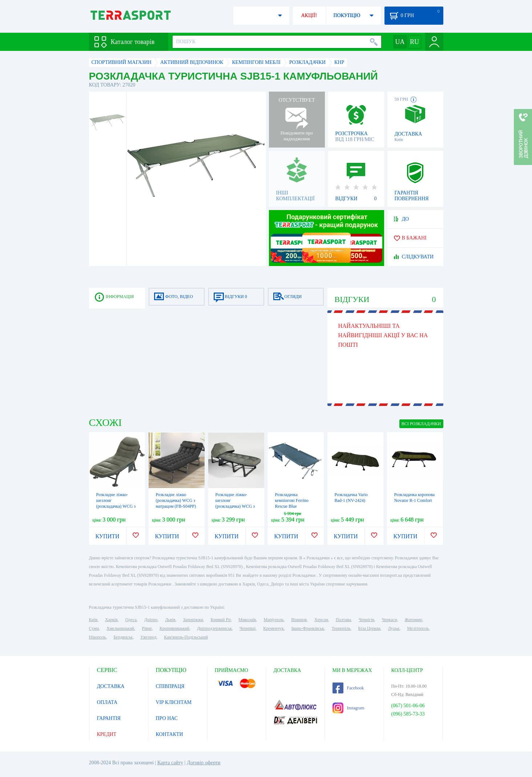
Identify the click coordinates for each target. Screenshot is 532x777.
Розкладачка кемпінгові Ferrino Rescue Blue (292, 500)
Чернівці (247, 628)
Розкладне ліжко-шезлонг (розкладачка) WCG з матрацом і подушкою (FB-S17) (117, 506)
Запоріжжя (193, 620)
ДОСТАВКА (111, 686)
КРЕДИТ (107, 734)
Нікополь (98, 637)
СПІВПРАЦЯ (170, 686)
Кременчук (273, 628)
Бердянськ (123, 637)
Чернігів (366, 620)
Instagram (348, 708)
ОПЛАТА (107, 702)
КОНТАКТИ (170, 734)
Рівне (147, 628)
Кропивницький (174, 628)
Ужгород (148, 637)
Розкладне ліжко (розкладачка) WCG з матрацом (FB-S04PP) (176, 500)
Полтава (343, 620)
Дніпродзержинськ (214, 628)
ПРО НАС (167, 718)
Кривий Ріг (221, 620)
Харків (111, 620)
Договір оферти (204, 763)
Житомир (414, 620)
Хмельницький (120, 628)
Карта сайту (170, 763)
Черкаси (390, 620)
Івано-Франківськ (308, 628)
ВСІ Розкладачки (421, 424)
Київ (93, 620)
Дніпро (151, 620)
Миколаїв (247, 620)
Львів (170, 620)
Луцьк (394, 628)
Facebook (348, 688)
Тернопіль (341, 628)
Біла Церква (369, 628)
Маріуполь (274, 620)
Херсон (321, 620)
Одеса (131, 620)
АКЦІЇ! (309, 15)
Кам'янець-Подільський (186, 637)
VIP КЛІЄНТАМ (174, 702)
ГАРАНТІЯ (109, 718)
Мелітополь (418, 628)
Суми (94, 628)
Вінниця (299, 620)
